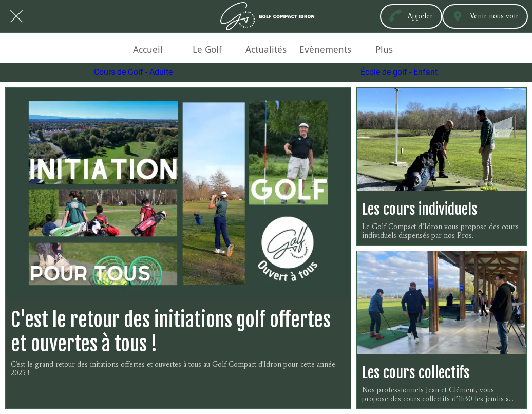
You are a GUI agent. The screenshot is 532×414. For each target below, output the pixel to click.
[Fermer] (16, 16)
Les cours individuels (420, 209)
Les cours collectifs (416, 373)
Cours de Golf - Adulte (133, 72)
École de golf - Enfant (399, 72)
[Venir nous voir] (485, 16)
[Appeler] (411, 16)
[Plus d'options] (384, 50)
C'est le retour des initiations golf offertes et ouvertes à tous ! (171, 332)
